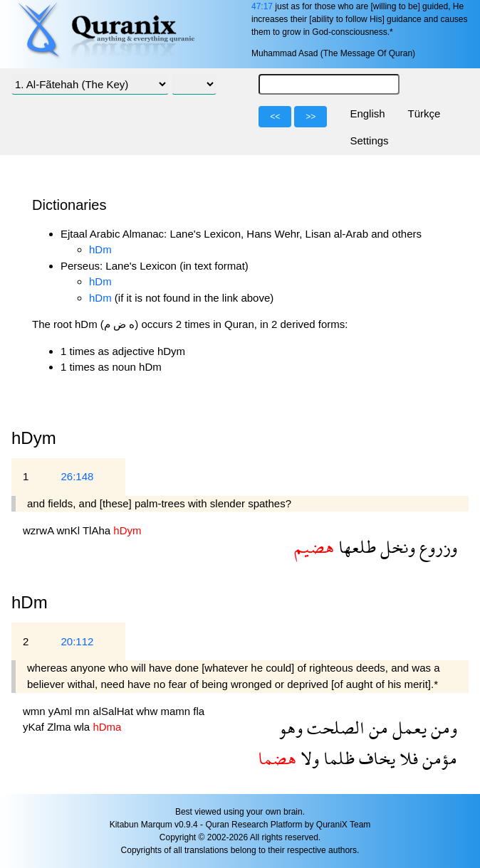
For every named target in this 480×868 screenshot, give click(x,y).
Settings (369, 141)
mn (84, 711)
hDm (100, 249)
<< (275, 117)
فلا (407, 758)
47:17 (262, 6)
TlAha (98, 530)
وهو (291, 727)
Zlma (61, 727)
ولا (308, 758)
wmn (36, 711)
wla (84, 727)
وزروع (436, 547)
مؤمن (438, 758)
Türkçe (424, 113)
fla (199, 711)
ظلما (337, 758)
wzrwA (40, 530)
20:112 (77, 641)
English (367, 113)
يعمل (407, 727)
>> (311, 117)
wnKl (70, 530)
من (376, 727)
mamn (177, 711)
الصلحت (334, 727)
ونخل (396, 547)
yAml (62, 711)
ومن (442, 727)
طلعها (355, 547)
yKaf (35, 727)
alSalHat (114, 711)
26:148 (77, 476)
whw (148, 711)
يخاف (375, 758)
